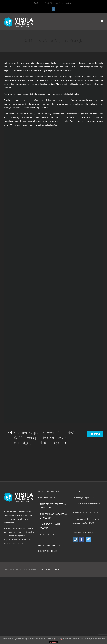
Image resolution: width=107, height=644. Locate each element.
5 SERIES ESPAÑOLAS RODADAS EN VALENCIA (53, 516)
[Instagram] (75, 539)
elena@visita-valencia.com (64, 3)
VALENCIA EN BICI (47, 498)
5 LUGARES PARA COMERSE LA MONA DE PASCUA (53, 506)
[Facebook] (82, 539)
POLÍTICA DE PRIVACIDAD (49, 545)
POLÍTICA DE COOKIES (48, 551)
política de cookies (58, 640)
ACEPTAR (53, 642)
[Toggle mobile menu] (102, 21)
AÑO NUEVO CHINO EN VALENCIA (50, 526)
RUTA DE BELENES (47, 534)
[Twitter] (88, 539)
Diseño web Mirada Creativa (50, 569)
